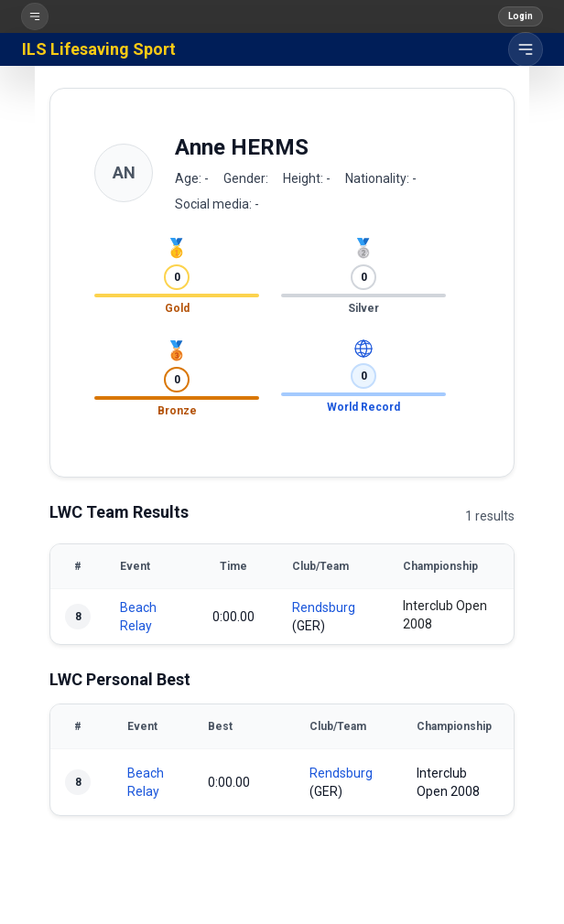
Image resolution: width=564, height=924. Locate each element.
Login (521, 16)
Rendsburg (324, 607)
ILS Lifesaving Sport (99, 49)
